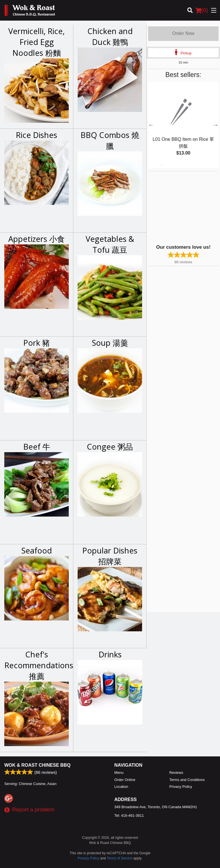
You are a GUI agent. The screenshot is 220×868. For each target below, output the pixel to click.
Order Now (183, 33)
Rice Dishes (37, 135)
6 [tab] (205, 165)
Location (121, 787)
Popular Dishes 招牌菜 (110, 556)
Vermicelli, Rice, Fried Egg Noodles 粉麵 (37, 42)
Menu (119, 773)
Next (216, 125)
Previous (151, 125)
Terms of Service (120, 858)
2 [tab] (170, 165)
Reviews (176, 773)
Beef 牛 (37, 447)
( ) (202, 10)
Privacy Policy (181, 787)
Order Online (125, 780)
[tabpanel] (183, 125)
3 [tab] (179, 165)
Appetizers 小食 (37, 239)
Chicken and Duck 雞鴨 (110, 36)
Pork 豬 (37, 343)
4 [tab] (188, 165)
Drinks (110, 654)
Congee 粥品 (110, 447)
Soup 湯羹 (110, 343)
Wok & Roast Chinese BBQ (37, 765)
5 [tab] (196, 165)
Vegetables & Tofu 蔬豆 (110, 244)
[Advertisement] (184, 207)
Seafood (37, 550)
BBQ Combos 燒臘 (110, 140)
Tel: (129, 815)
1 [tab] (162, 165)
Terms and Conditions (187, 780)
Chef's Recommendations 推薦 (37, 665)
